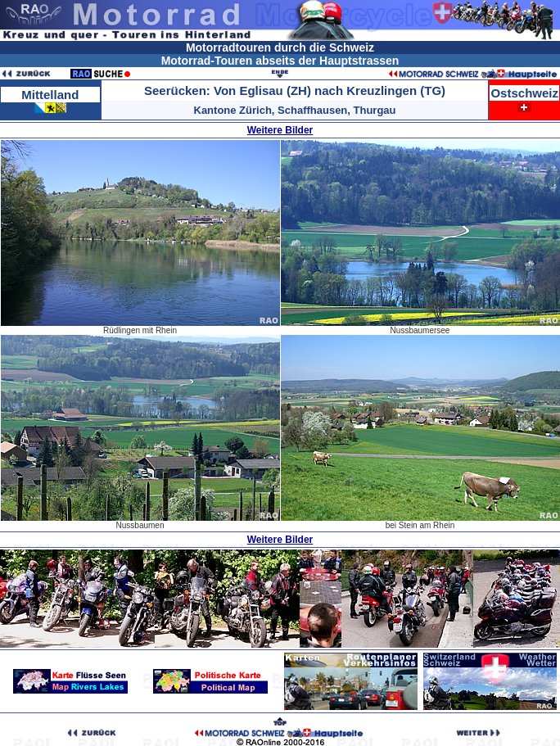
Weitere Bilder (280, 130)
